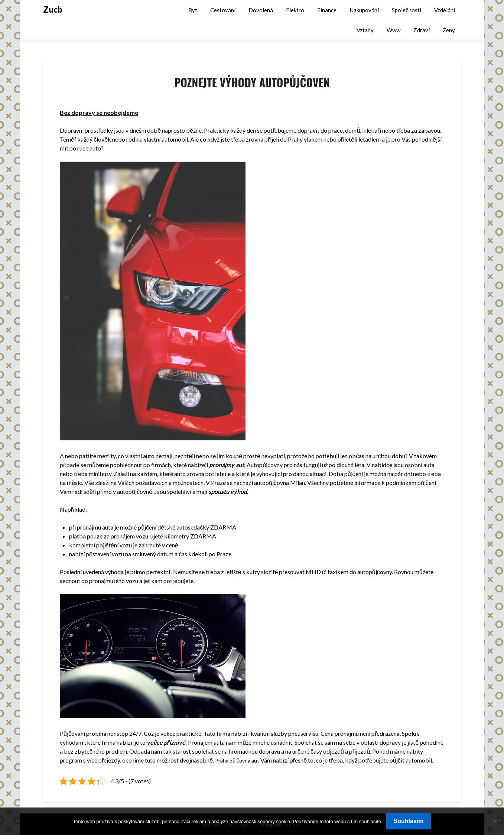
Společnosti (407, 10)
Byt (193, 10)
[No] (495, 821)
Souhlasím (409, 821)
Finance (327, 10)
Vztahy (365, 30)
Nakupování (364, 10)
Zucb (53, 9)
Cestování (223, 10)
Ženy (449, 30)
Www (394, 30)
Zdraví (422, 30)
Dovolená (261, 10)
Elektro (295, 10)
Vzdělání (445, 10)
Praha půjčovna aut (240, 760)
